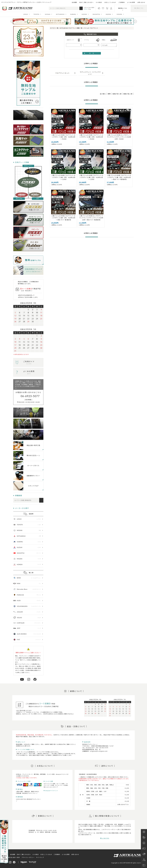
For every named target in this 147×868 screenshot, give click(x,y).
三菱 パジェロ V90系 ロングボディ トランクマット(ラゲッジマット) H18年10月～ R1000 (119, 137)
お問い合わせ (141, 2)
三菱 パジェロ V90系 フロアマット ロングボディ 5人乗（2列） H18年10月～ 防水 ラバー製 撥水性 (63, 218)
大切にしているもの (110, 2)
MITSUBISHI (60, 14)
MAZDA (108, 14)
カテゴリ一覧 (54, 28)
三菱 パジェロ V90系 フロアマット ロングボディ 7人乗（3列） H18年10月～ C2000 (63, 177)
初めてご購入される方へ (86, 2)
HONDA (119, 14)
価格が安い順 (117, 94)
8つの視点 (99, 2)
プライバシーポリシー (28, 857)
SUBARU (73, 14)
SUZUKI (84, 14)
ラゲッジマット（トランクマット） (90, 73)
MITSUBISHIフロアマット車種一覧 (71, 28)
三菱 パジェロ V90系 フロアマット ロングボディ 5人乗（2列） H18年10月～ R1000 (91, 137)
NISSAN (48, 14)
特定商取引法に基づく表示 (12, 857)
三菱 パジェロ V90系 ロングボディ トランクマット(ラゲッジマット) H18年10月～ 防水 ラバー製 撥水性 (91, 218)
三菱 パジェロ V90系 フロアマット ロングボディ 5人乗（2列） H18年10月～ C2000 (91, 177)
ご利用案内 (122, 2)
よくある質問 (131, 2)
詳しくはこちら (105, 838)
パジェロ (109, 45)
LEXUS (26, 14)
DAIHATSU (96, 14)
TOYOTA (36, 14)
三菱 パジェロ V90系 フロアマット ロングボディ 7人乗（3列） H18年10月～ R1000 (63, 137)
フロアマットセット (62, 73)
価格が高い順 (128, 94)
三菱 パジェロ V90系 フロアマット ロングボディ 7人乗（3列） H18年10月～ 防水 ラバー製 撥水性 (119, 177)
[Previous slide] (12, 21)
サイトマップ (40, 857)
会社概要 (74, 2)
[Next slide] (135, 21)
